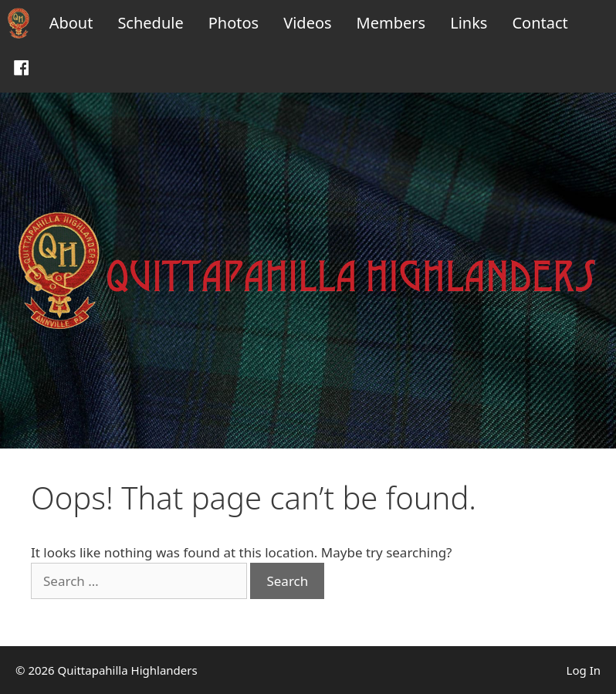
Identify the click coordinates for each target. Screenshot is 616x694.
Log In (584, 670)
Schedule (150, 23)
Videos (307, 23)
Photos (234, 23)
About (71, 23)
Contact (540, 23)
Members (391, 23)
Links (469, 23)
